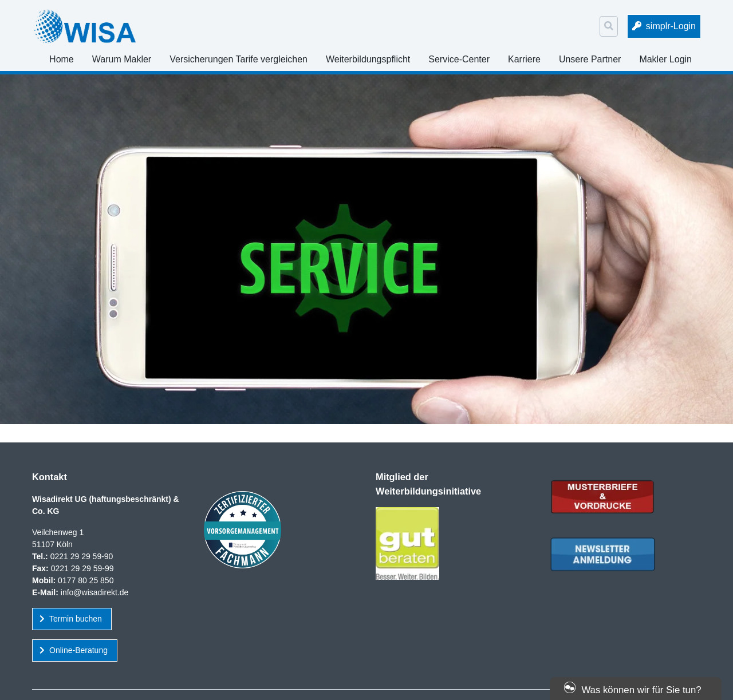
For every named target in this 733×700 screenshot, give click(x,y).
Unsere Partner (590, 59)
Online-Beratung (78, 650)
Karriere (524, 59)
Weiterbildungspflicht (368, 59)
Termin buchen (76, 619)
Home (62, 59)
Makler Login (665, 59)
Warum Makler (122, 59)
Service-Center (459, 59)
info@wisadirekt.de (95, 592)
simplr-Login (671, 26)
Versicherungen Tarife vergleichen (239, 59)
